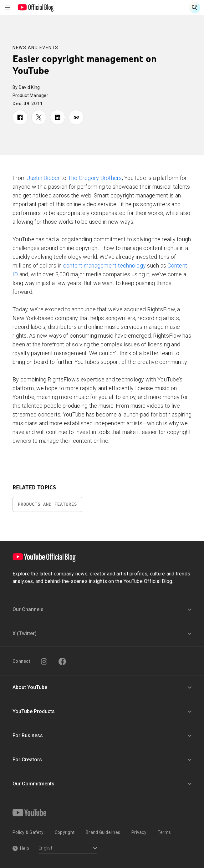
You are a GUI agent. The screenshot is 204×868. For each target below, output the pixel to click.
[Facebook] (62, 661)
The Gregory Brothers (95, 178)
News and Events (36, 48)
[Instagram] (44, 661)
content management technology (105, 266)
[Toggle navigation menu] (8, 8)
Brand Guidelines (103, 832)
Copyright (65, 832)
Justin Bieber (43, 178)
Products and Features (47, 504)
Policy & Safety (28, 832)
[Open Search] (195, 8)
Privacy (139, 832)
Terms (164, 832)
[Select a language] (68, 849)
